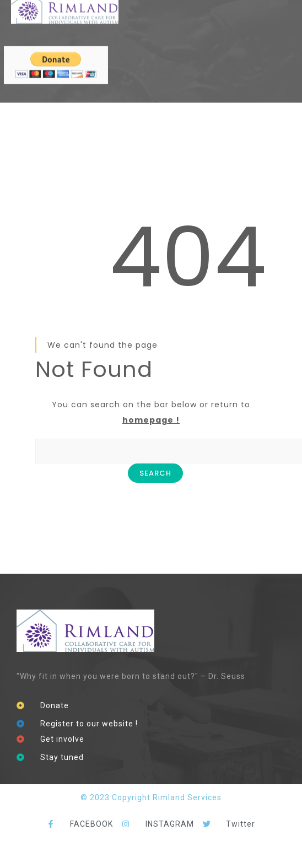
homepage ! (151, 420)
